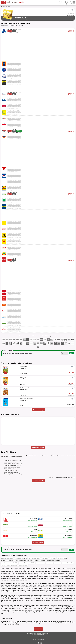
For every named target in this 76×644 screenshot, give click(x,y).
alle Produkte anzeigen (38, 410)
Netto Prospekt (53, 558)
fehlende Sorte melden (38, 481)
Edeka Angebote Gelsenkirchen (7, 561)
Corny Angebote (49, 563)
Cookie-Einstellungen (41, 639)
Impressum (35, 638)
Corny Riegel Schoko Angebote (21, 558)
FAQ (36, 639)
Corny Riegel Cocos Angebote (34, 558)
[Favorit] (72, 10)
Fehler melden (38, 629)
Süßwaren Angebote (40, 563)
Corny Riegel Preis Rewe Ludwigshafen (27, 563)
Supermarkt (5, 7)
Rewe (9, 7)
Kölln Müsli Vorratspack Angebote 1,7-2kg (9, 565)
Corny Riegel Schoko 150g (11, 472)
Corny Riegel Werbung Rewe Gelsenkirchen (9, 563)
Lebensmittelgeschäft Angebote (7, 558)
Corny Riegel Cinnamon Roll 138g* (13, 460)
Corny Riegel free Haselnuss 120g (13, 465)
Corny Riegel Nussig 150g (11, 470)
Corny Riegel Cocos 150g (11, 462)
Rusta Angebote (45, 558)
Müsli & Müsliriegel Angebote (68, 563)
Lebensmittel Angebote (23, 565)
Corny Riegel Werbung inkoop (39, 561)
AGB (38, 638)
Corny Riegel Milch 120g (10, 469)
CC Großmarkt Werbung (62, 558)
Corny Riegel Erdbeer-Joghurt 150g (13, 464)
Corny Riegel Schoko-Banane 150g (13, 474)
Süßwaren (26, 595)
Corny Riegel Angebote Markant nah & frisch (23, 561)
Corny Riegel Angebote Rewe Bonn (54, 561)
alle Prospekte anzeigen (38, 447)
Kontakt (33, 639)
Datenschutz (41, 638)
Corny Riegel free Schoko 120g (12, 467)
